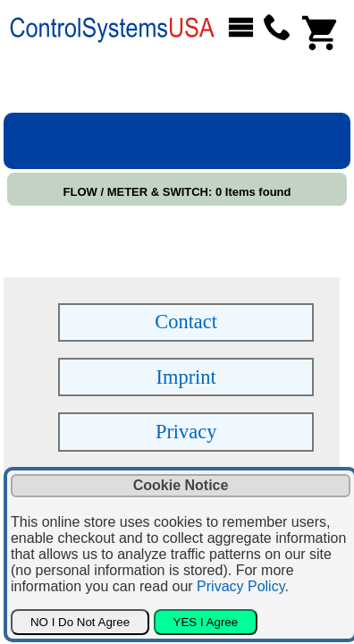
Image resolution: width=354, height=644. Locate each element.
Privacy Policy (240, 586)
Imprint (186, 377)
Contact (186, 322)
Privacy (186, 432)
